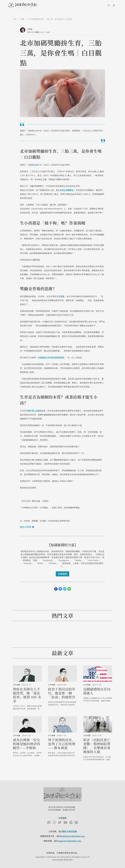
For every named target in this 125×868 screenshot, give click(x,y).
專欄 (22, 19)
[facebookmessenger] (60, 589)
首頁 (15, 19)
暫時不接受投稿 (70, 831)
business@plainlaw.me (73, 836)
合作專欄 (16, 685)
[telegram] (65, 589)
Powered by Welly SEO (62, 860)
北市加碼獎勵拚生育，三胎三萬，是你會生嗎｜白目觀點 (50, 19)
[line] (69, 589)
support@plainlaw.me (70, 841)
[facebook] (56, 589)
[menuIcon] (114, 5)
